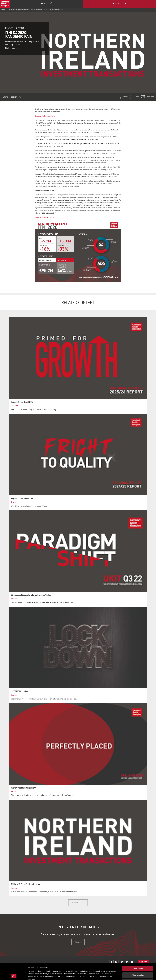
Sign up (78, 942)
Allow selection (138, 960)
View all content (78, 903)
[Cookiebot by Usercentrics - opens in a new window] (14, 976)
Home (3, 10)
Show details (114, 976)
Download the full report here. (45, 116)
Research (39, 10)
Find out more (12, 48)
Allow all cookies (138, 954)
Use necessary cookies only (138, 966)
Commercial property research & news (20, 10)
